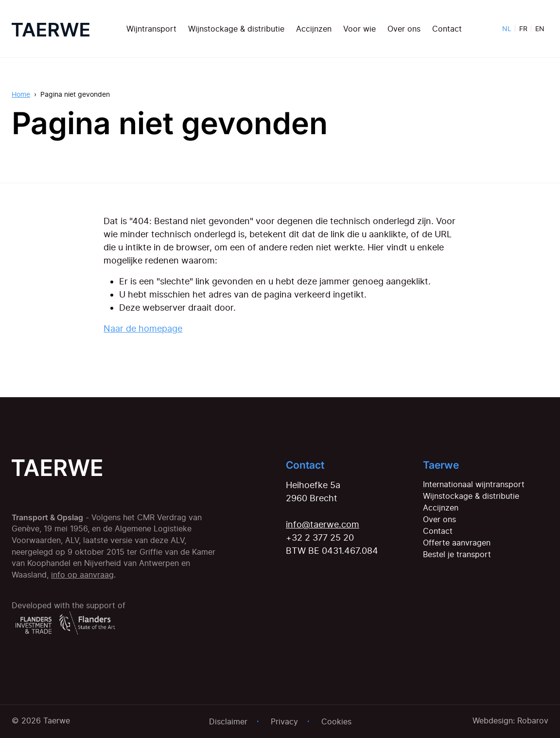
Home (21, 94)
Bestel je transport (457, 554)
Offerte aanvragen (457, 543)
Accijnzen (314, 29)
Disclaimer (228, 721)
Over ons (404, 29)
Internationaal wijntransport (474, 484)
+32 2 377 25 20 (320, 537)
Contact (447, 29)
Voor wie (359, 29)
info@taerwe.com (323, 524)
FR (523, 28)
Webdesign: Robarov (510, 720)
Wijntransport (151, 29)
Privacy (284, 721)
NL (507, 28)
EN (540, 28)
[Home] (51, 29)
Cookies (336, 721)
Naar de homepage (143, 328)
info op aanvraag (82, 575)
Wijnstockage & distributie (236, 29)
